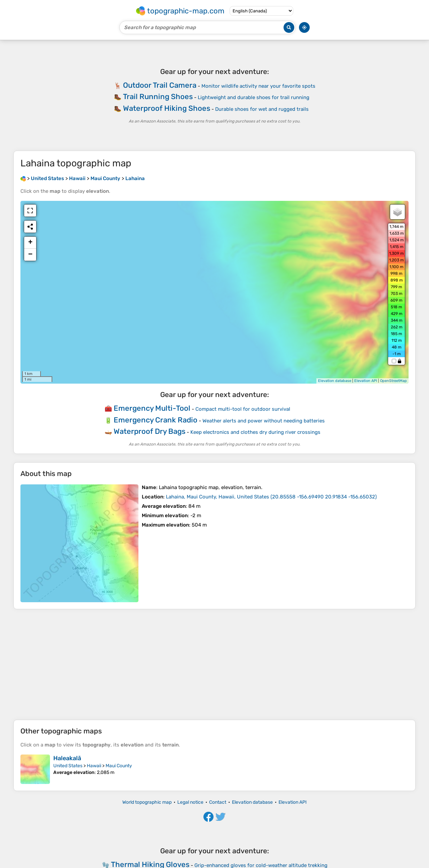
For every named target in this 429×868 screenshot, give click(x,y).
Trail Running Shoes (158, 97)
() (271, 497)
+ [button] (30, 243)
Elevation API (366, 381)
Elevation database (335, 381)
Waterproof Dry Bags (149, 431)
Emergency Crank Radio (156, 420)
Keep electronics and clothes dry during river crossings (255, 432)
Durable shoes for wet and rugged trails (262, 109)
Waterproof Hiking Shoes (167, 108)
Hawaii (94, 766)
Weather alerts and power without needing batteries (264, 421)
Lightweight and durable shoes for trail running (254, 97)
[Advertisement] (214, 664)
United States (68, 766)
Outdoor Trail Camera (160, 85)
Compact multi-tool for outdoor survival (243, 409)
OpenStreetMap (393, 381)
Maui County (119, 766)
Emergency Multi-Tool (152, 408)
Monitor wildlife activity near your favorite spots (258, 86)
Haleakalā (67, 758)
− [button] (30, 255)
